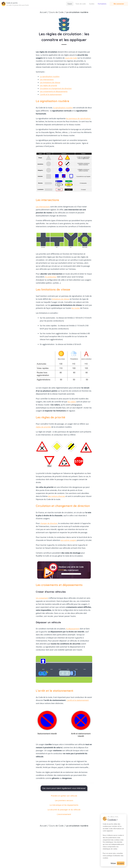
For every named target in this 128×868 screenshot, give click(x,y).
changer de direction (49, 523)
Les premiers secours (64, 800)
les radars (72, 402)
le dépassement (73, 629)
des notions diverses (57, 496)
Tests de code (65, 4)
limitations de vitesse (61, 299)
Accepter (121, 863)
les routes (76, 308)
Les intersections (47, 79)
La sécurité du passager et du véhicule (64, 810)
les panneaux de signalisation (78, 118)
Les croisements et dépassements (54, 91)
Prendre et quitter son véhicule (64, 796)
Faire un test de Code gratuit (71, 574)
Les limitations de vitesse (50, 82)
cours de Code (71, 58)
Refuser (113, 863)
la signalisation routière (63, 108)
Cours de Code (56, 826)
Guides (76, 4)
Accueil (43, 826)
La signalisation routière (50, 76)
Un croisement (42, 598)
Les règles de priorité (48, 85)
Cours (54, 4)
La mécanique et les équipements (64, 805)
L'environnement (64, 814)
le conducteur (51, 277)
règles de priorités (43, 427)
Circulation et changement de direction (56, 88)
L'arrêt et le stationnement (51, 94)
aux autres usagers (68, 540)
